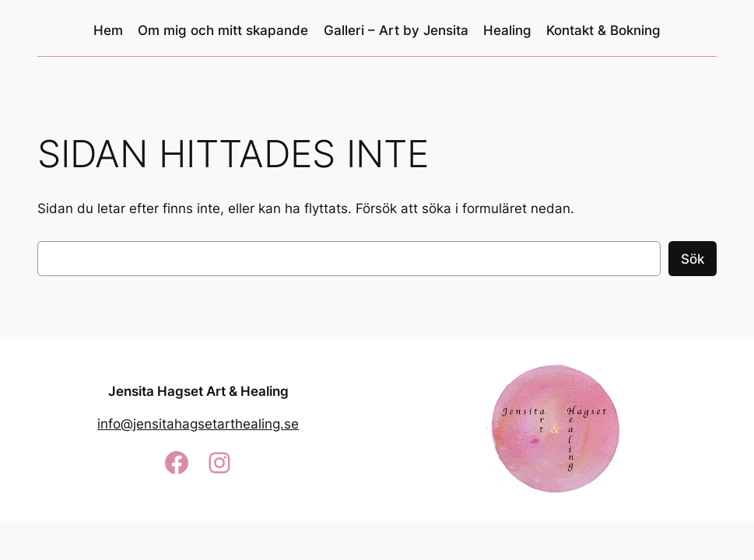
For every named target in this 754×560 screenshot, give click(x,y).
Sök (693, 259)
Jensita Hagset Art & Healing (198, 391)
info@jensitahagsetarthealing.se (198, 424)
